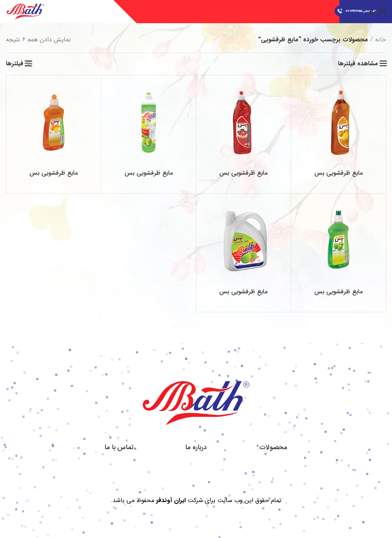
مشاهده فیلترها (358, 64)
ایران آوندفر (171, 500)
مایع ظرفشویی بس (338, 173)
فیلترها (14, 64)
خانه (381, 40)
